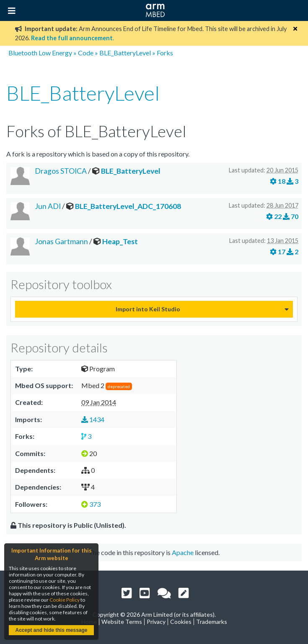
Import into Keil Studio (148, 309)
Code (86, 53)
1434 (93, 419)
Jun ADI (48, 206)
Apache (183, 552)
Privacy (156, 622)
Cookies (181, 622)
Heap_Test (120, 241)
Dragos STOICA (61, 171)
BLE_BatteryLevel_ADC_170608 (128, 206)
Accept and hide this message (51, 630)
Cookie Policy (65, 600)
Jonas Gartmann (61, 241)
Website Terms (122, 622)
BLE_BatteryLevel (125, 53)
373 (91, 504)
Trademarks (212, 622)
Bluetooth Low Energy (40, 53)
